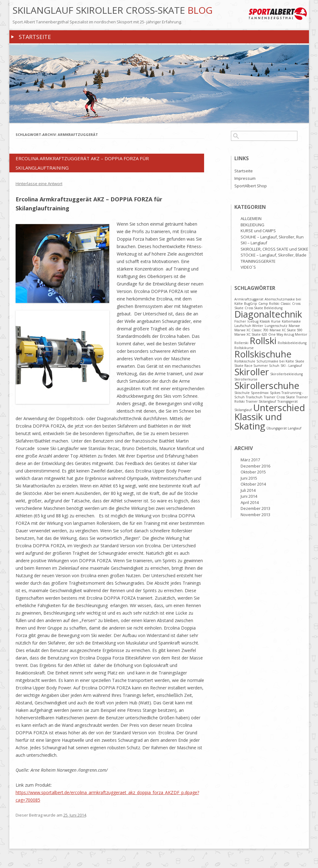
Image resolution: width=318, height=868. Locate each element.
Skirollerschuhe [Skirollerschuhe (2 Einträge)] (267, 386)
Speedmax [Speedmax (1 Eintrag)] (260, 393)
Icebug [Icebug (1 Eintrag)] (253, 321)
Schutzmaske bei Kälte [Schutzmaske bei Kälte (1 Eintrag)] (275, 361)
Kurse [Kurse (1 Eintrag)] (276, 321)
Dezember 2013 (255, 508)
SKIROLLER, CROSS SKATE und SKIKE (274, 249)
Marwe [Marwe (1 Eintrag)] (294, 326)
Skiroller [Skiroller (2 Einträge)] (252, 372)
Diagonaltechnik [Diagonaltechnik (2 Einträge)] (268, 314)
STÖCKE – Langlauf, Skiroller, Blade (274, 255)
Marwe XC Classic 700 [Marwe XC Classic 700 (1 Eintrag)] (251, 330)
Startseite (35, 37)
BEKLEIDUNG (252, 225)
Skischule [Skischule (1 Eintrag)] (242, 393)
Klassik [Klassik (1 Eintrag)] (265, 321)
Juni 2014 (249, 496)
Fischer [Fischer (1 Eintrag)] (240, 321)
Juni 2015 (249, 478)
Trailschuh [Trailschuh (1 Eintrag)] (254, 397)
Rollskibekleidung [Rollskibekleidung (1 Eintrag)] (292, 343)
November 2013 (255, 515)
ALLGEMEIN (251, 218)
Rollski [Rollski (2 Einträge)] (263, 341)
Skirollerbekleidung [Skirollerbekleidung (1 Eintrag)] (286, 374)
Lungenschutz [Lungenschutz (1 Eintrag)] (276, 326)
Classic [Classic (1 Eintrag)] (286, 304)
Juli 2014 (248, 490)
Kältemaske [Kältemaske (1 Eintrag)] (291, 321)
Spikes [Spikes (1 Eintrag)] (275, 393)
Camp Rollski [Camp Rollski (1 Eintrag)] (269, 304)
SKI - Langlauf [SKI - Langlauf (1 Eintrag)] (291, 366)
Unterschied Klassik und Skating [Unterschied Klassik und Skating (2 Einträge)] (270, 417)
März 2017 (250, 460)
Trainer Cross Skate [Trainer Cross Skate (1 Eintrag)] (279, 397)
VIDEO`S (248, 267)
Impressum (245, 178)
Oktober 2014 (253, 484)
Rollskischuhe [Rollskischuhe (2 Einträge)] (263, 354)
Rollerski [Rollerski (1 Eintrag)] (241, 343)
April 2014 (250, 502)
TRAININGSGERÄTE (258, 261)
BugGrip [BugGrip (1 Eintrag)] (251, 304)
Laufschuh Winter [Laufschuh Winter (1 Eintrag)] (249, 326)
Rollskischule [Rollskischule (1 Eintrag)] (245, 361)
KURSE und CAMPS (258, 231)
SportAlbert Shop (251, 186)
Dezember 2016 (255, 466)
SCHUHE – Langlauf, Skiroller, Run (272, 237)
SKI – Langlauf (254, 243)
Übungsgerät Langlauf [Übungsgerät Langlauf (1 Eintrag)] (284, 428)
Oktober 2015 (253, 472)
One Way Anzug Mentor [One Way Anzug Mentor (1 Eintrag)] (288, 334)
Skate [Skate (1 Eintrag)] (300, 361)
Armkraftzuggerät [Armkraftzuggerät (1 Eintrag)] (249, 299)
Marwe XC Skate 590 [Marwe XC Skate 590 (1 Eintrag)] (286, 330)
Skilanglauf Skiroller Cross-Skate (100, 10)
